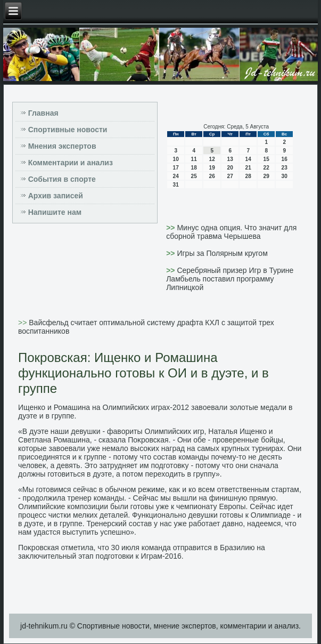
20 (230, 168)
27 (230, 176)
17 (176, 168)
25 (194, 176)
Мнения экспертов (62, 146)
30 (285, 176)
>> (171, 228)
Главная (43, 113)
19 (212, 168)
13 (230, 159)
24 (176, 176)
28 (248, 176)
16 (285, 159)
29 (266, 176)
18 (194, 168)
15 (266, 159)
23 (285, 168)
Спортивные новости (68, 130)
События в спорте (62, 179)
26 (212, 176)
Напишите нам (55, 212)
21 (248, 168)
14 (248, 159)
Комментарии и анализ (71, 163)
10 (176, 159)
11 (194, 159)
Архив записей (56, 196)
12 (212, 159)
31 (176, 185)
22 (266, 168)
